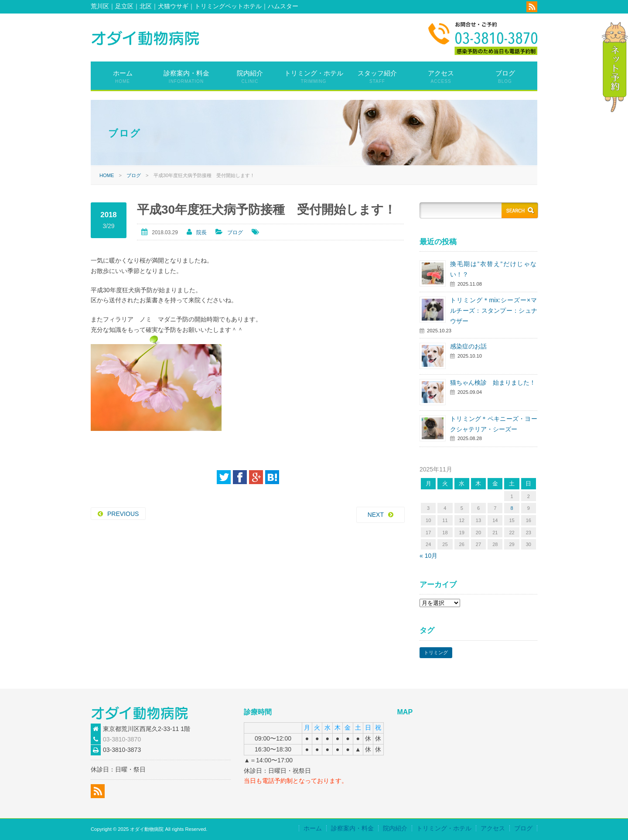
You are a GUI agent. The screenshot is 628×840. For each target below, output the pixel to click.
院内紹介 (250, 77)
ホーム (123, 77)
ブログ (505, 77)
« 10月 (428, 556)
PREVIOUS (123, 514)
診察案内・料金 (186, 77)
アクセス (441, 77)
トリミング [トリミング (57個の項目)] (436, 652)
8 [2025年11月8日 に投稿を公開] (512, 508)
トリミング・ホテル (314, 77)
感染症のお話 (468, 346)
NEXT (376, 515)
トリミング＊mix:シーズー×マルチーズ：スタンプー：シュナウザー (494, 311)
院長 (201, 232)
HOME (107, 175)
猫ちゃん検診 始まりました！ (493, 382)
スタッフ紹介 (377, 77)
